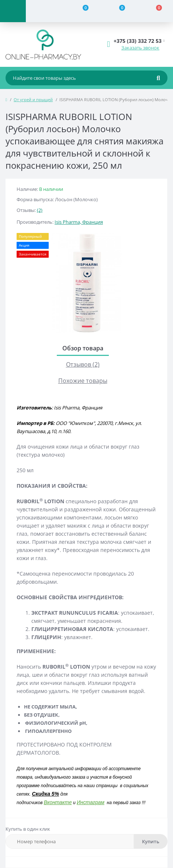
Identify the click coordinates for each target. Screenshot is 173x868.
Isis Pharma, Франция (79, 222)
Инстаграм (91, 802)
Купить (151, 841)
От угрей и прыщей (33, 100)
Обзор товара (83, 348)
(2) (40, 210)
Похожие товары (83, 381)
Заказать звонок (140, 48)
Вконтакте (58, 802)
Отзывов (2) (83, 364)
